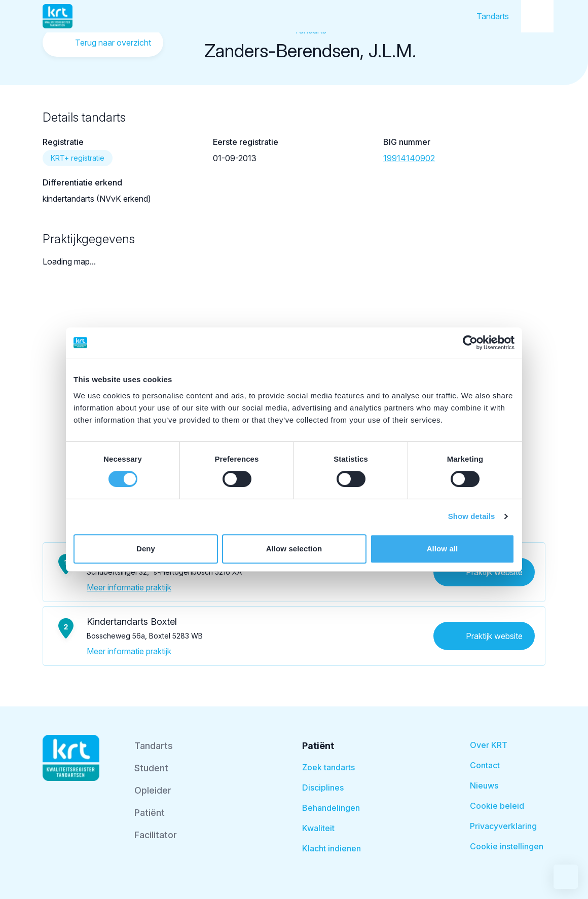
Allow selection (294, 549)
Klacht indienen (332, 848)
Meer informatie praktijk (129, 587)
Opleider (153, 790)
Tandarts (493, 16)
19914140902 (409, 158)
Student (151, 768)
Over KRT (489, 745)
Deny (146, 549)
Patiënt (150, 813)
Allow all (443, 549)
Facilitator (156, 835)
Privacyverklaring (503, 826)
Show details (472, 516)
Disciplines (323, 788)
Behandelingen (331, 808)
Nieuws (484, 785)
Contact (485, 765)
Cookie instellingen (507, 846)
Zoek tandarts (328, 767)
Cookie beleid (497, 806)
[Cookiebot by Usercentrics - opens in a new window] (470, 343)
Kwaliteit (318, 828)
